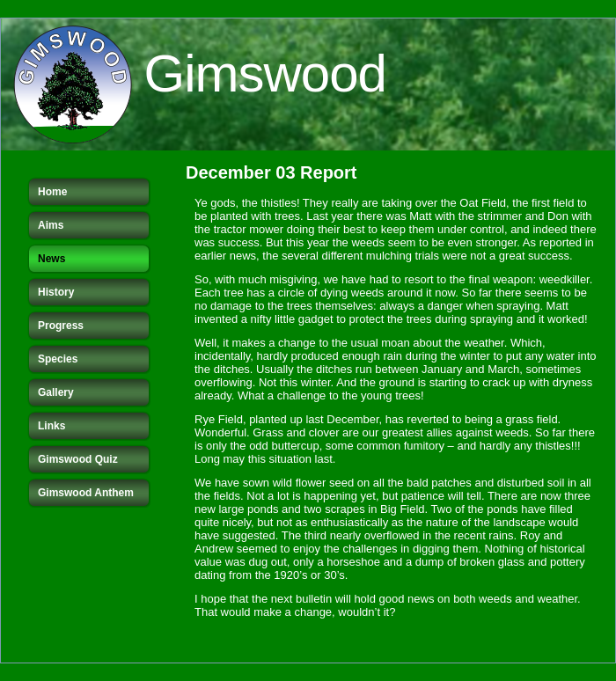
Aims (51, 225)
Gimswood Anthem (86, 493)
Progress (61, 326)
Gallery (56, 392)
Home (52, 192)
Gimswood (265, 73)
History (56, 292)
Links (51, 426)
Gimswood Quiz (78, 459)
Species (58, 359)
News (51, 259)
